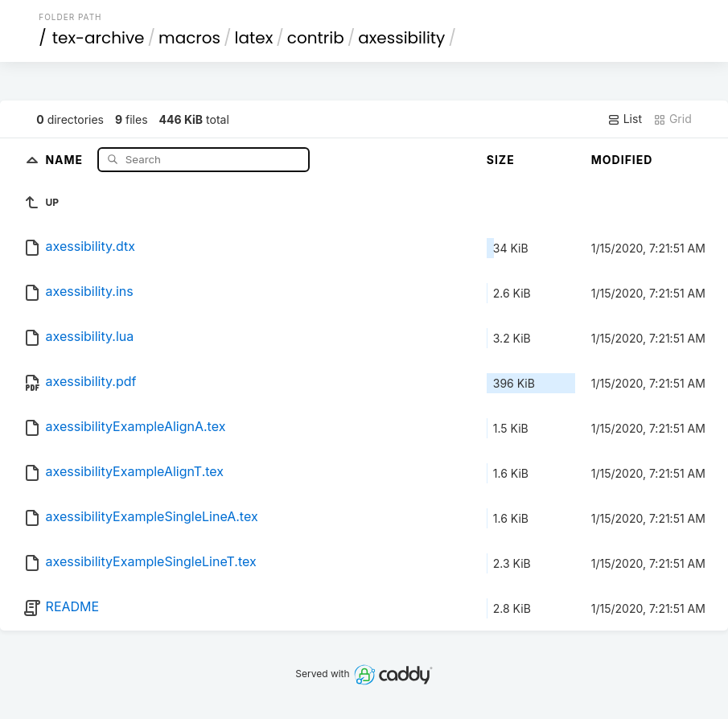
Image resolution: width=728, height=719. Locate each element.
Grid (672, 119)
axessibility (401, 38)
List (625, 119)
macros (189, 38)
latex (254, 38)
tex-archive (99, 38)
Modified (622, 160)
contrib (316, 38)
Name (66, 159)
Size (501, 160)
